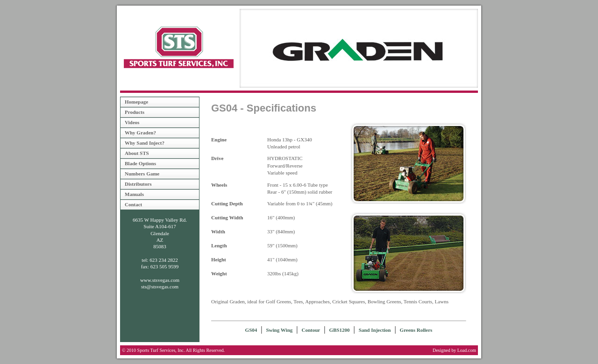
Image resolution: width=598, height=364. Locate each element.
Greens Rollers (416, 330)
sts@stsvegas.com (160, 287)
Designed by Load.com (454, 350)
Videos (132, 122)
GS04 (251, 330)
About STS (137, 153)
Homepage (136, 102)
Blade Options (140, 163)
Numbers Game (142, 174)
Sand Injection (375, 330)
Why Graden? (140, 133)
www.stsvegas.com (160, 280)
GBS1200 (339, 330)
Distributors (138, 184)
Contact (133, 204)
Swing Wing (280, 330)
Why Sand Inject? (145, 143)
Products (135, 112)
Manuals (134, 194)
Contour (311, 330)
